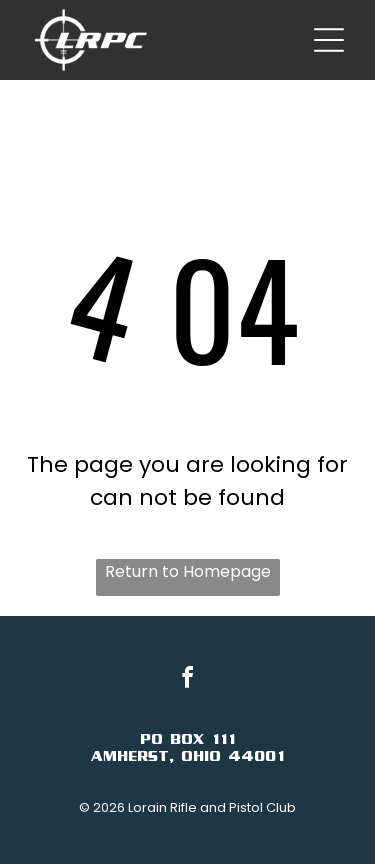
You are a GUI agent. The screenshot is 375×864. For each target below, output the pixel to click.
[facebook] (188, 680)
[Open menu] (329, 40)
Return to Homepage (188, 571)
